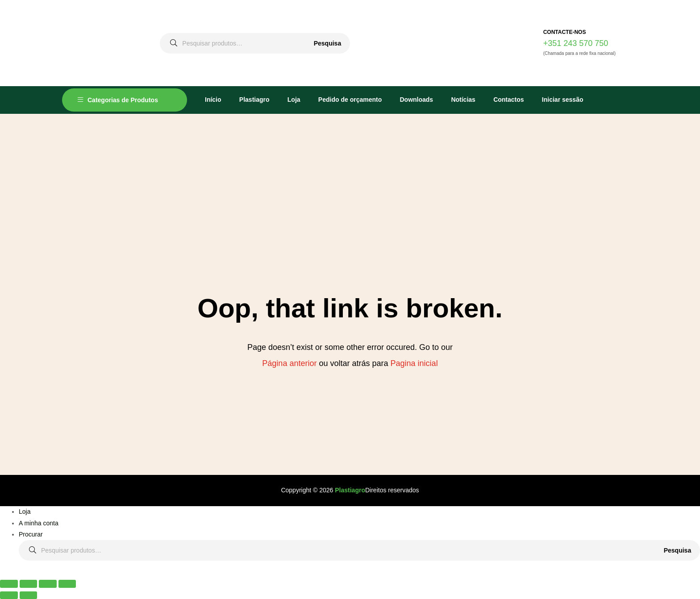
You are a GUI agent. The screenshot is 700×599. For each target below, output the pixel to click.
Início (213, 100)
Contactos (508, 100)
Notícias (463, 100)
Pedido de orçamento (350, 100)
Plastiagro (254, 100)
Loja (294, 100)
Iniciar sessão (563, 100)
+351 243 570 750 (576, 43)
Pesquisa (327, 43)
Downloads (416, 100)
